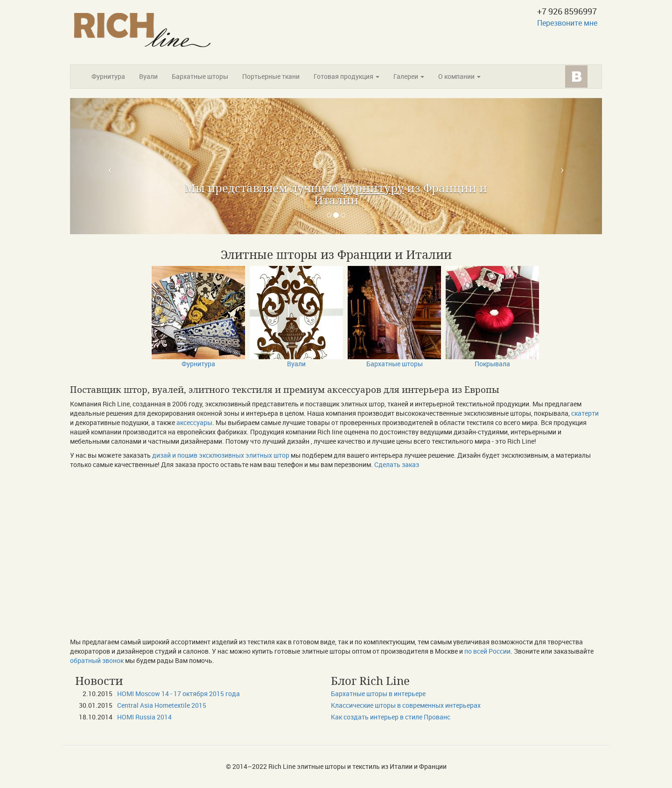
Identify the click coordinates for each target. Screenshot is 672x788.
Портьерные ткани (271, 76)
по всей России (487, 651)
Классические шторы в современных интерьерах (406, 705)
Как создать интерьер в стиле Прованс (391, 717)
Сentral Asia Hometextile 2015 (162, 705)
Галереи (409, 76)
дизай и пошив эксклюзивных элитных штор (221, 455)
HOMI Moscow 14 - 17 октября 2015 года (178, 694)
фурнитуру (372, 188)
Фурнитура (108, 76)
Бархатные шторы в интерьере (378, 694)
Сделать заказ (397, 464)
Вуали (148, 76)
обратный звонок (97, 660)
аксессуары (194, 422)
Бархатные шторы (200, 76)
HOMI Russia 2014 (144, 717)
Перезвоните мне (567, 23)
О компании (459, 76)
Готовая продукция (346, 76)
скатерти (585, 413)
